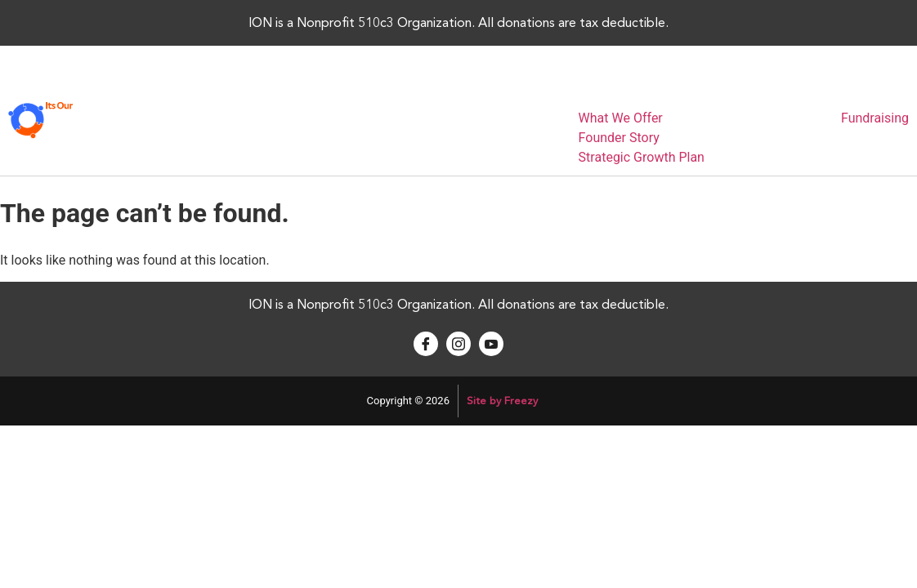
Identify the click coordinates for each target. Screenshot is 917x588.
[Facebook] (426, 344)
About (604, 91)
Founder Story (619, 138)
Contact (804, 91)
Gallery (739, 91)
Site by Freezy (502, 401)
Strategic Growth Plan (642, 157)
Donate (869, 91)
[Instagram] (458, 344)
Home (546, 91)
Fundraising (875, 118)
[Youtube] (491, 344)
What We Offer (621, 118)
